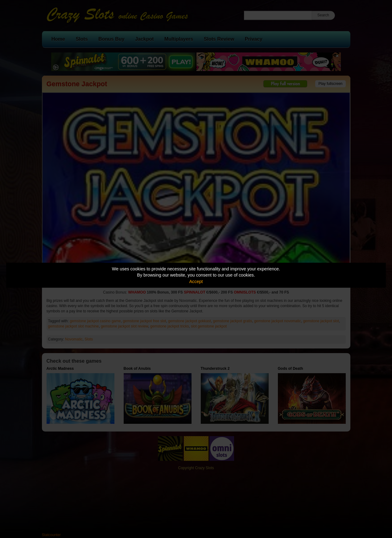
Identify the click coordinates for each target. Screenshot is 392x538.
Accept (196, 282)
